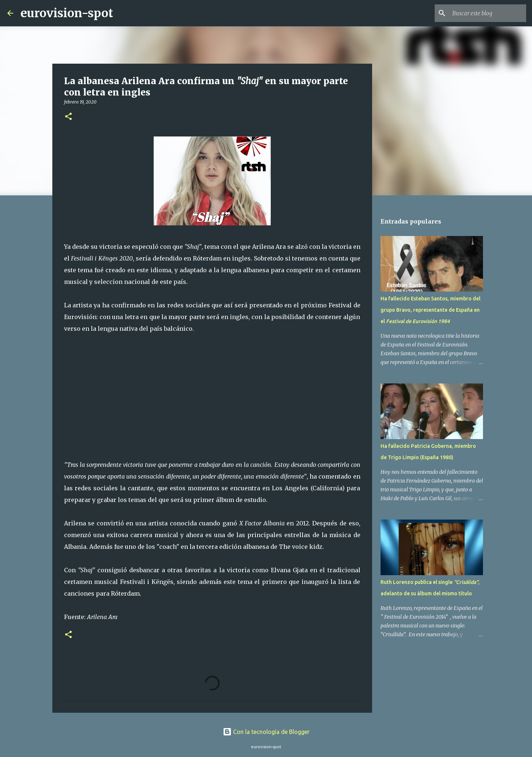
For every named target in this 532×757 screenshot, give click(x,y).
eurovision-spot (67, 13)
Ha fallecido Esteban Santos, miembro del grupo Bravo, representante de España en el (430, 310)
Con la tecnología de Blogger (266, 732)
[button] (68, 117)
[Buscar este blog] (488, 13)
